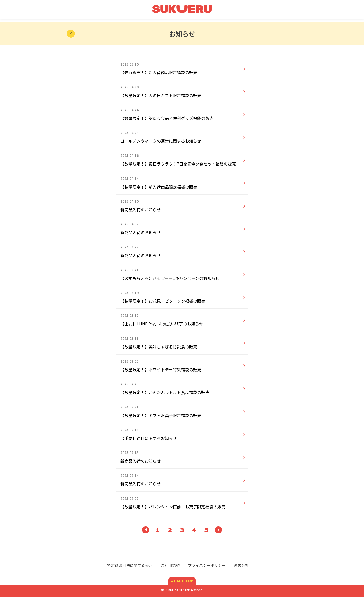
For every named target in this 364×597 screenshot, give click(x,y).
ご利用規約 (170, 565)
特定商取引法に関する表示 (130, 565)
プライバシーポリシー (207, 565)
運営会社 (241, 565)
